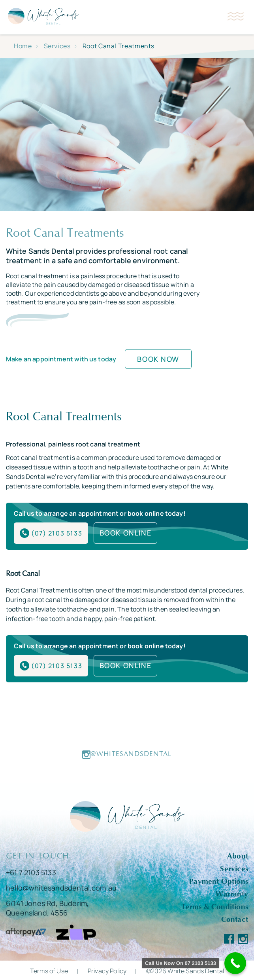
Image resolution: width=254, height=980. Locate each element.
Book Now (158, 359)
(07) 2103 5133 (51, 533)
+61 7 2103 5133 (31, 871)
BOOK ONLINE (126, 532)
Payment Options (219, 880)
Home (23, 46)
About (238, 855)
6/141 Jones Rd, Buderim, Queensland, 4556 (47, 907)
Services (57, 46)
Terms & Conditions (215, 906)
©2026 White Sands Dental (185, 970)
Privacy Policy (107, 970)
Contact (235, 918)
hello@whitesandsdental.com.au (61, 887)
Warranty (232, 893)
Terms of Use (49, 970)
